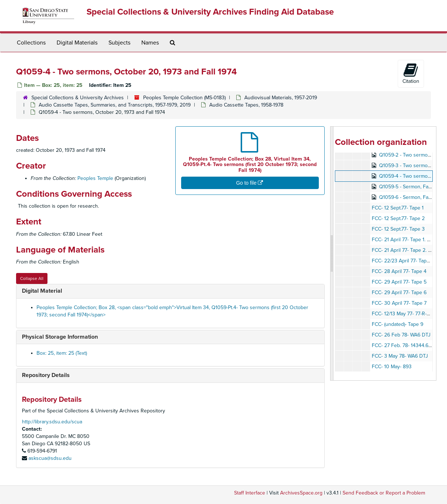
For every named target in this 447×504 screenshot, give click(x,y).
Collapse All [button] (32, 278)
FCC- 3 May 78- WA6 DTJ (400, 356)
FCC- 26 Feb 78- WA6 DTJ (401, 335)
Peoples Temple (95, 178)
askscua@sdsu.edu (50, 458)
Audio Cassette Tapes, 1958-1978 (246, 105)
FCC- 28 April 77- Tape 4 (399, 271)
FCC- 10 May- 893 (392, 367)
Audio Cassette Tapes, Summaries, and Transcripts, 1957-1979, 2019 (115, 105)
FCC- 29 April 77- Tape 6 (399, 293)
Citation (411, 73)
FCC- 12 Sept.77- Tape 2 (398, 218)
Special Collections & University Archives (78, 98)
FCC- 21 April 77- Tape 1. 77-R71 (406, 240)
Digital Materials (77, 43)
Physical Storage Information (60, 337)
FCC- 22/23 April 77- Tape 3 (403, 261)
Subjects (119, 43)
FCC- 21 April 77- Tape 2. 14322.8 (409, 250)
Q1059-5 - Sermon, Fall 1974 (411, 187)
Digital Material (42, 291)
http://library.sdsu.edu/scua (52, 422)
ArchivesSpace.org (301, 493)
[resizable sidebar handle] (332, 253)
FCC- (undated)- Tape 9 (398, 324)
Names (150, 43)
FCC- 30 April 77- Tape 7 (399, 303)
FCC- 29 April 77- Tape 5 (399, 282)
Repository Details (46, 375)
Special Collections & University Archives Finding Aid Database (210, 12)
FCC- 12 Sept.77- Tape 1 (398, 208)
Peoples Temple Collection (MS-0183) (184, 98)
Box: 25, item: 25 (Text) (62, 353)
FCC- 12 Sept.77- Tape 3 (398, 229)
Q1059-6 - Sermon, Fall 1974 (411, 197)
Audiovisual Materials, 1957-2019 (281, 98)
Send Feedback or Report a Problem (384, 493)
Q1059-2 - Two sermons (406, 155)
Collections (31, 43)
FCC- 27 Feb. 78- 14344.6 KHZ (406, 345)
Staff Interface (250, 493)
